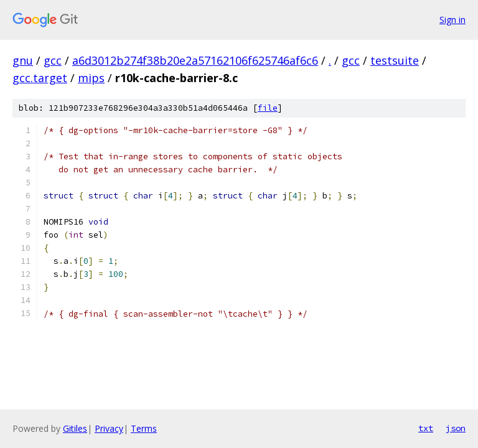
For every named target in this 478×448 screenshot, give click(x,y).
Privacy (109, 428)
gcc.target (40, 78)
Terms (144, 428)
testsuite (395, 60)
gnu (23, 60)
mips (91, 78)
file (268, 108)
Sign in (452, 20)
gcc (53, 60)
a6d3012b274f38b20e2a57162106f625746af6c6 (195, 60)
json (456, 428)
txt (426, 428)
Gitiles (75, 428)
